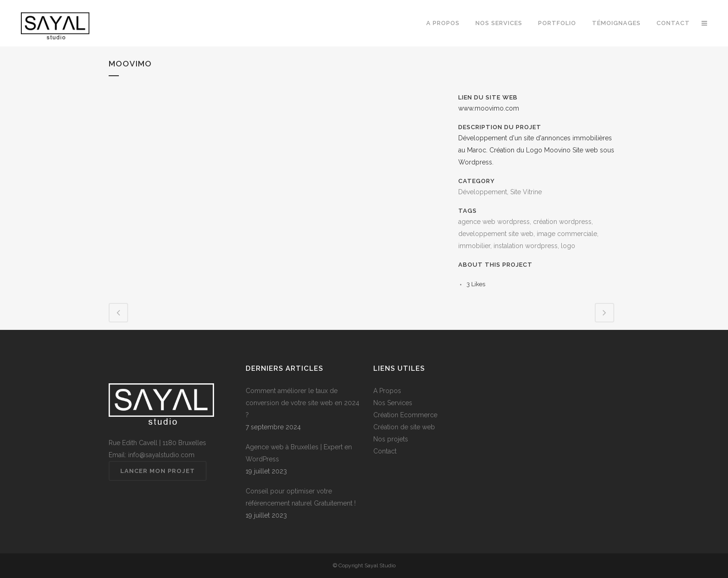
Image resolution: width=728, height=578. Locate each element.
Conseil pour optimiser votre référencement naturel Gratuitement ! (301, 497)
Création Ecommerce (405, 415)
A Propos (387, 391)
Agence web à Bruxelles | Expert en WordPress (299, 453)
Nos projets (391, 439)
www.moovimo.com (489, 108)
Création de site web (404, 427)
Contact (385, 451)
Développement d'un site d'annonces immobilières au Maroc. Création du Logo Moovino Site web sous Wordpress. (536, 150)
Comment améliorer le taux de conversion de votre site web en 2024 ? (302, 403)
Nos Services (393, 403)
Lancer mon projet (158, 471)
